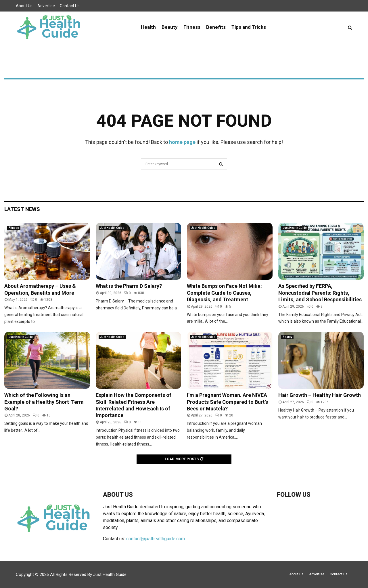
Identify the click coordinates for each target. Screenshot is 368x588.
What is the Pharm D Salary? (129, 286)
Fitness (192, 27)
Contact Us (70, 6)
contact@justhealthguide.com (156, 539)
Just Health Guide (112, 228)
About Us (24, 6)
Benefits (216, 27)
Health (148, 27)
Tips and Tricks (249, 27)
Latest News (22, 209)
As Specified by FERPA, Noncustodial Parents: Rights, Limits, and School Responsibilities (320, 293)
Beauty (170, 27)
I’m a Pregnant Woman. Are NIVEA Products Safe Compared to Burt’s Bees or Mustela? (227, 402)
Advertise (46, 6)
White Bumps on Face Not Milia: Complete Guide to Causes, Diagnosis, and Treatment (224, 293)
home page (182, 142)
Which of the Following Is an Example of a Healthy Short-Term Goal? (44, 402)
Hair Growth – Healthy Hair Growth (320, 395)
